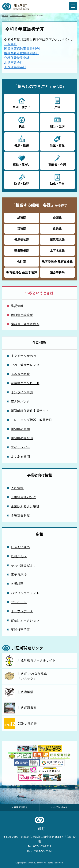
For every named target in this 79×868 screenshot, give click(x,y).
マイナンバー (20, 447)
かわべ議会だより (23, 565)
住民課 (57, 229)
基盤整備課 (22, 250)
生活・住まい (22, 103)
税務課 (22, 229)
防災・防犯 (22, 179)
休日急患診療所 (22, 315)
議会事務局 (57, 272)
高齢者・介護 (57, 160)
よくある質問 (20, 457)
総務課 (22, 218)
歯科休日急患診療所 (25, 324)
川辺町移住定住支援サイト (30, 411)
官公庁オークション (25, 620)
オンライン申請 (22, 392)
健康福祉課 (22, 239)
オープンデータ (22, 611)
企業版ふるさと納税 (25, 506)
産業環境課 (57, 239)
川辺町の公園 (20, 429)
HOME (5, 16)
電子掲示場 (19, 574)
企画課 (57, 218)
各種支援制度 (20, 515)
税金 (22, 122)
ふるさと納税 (20, 374)
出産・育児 (57, 141)
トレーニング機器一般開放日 (31, 420)
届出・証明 (57, 122)
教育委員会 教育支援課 (57, 262)
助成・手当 (57, 179)
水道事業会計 (14, 62)
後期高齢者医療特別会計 (22, 53)
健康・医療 (22, 141)
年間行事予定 (20, 629)
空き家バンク (20, 401)
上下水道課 (57, 250)
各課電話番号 (21, 807)
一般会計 (11, 44)
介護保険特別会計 (17, 58)
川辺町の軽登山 (22, 438)
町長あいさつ (20, 547)
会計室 (22, 262)
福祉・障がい (22, 160)
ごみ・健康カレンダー (27, 365)
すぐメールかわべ (23, 356)
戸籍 (57, 103)
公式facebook (60, 807)
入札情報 (17, 488)
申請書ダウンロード (25, 383)
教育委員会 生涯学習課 (22, 272)
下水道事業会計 (15, 67)
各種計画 (17, 584)
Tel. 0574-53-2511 (39, 846)
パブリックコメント (25, 593)
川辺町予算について (18, 16)
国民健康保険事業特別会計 (23, 49)
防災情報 (17, 306)
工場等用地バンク (23, 497)
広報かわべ (19, 556)
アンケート (19, 602)
